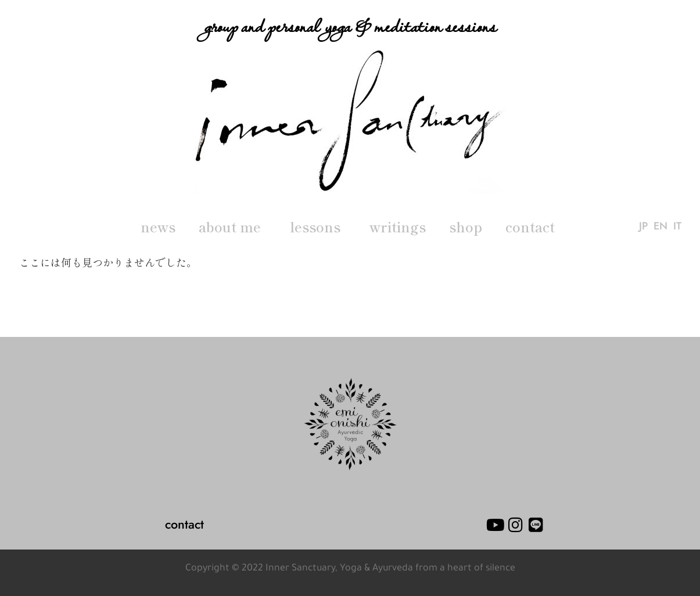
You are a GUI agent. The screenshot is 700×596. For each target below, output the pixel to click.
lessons (318, 227)
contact (530, 227)
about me (233, 227)
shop (466, 227)
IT (677, 227)
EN (660, 227)
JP (643, 227)
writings (398, 227)
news (158, 227)
